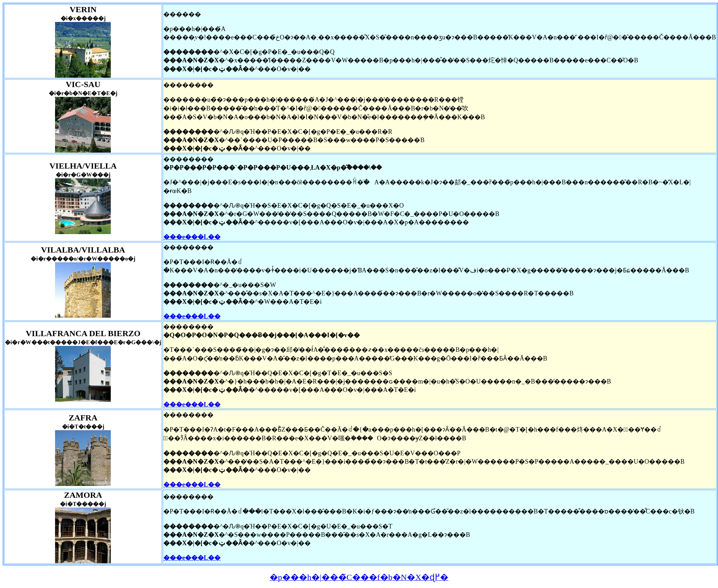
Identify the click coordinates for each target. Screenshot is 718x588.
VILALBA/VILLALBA (83, 250)
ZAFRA (83, 418)
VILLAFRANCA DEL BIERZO (83, 333)
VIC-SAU (83, 84)
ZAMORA (83, 495)
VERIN (83, 9)
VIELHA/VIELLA (83, 166)
